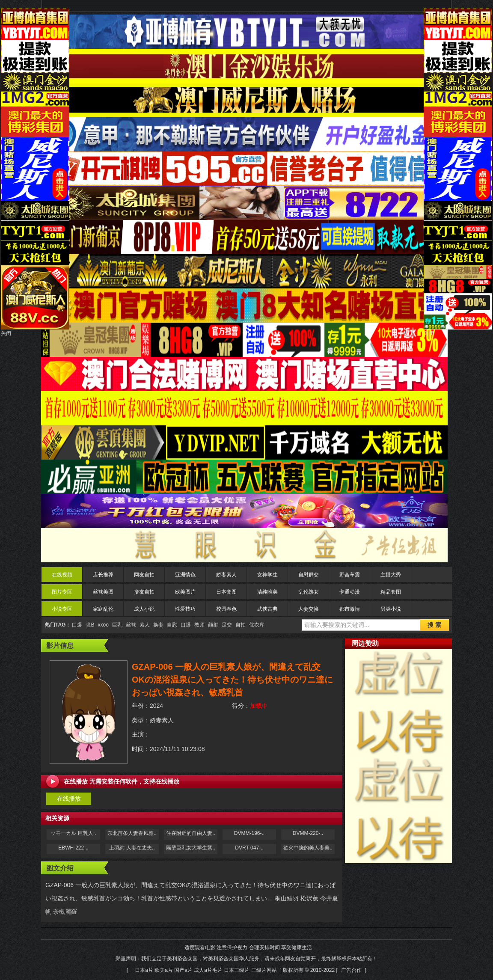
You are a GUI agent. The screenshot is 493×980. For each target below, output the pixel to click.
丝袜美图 (103, 592)
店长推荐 (103, 575)
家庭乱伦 (103, 609)
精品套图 (391, 592)
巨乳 (117, 625)
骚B (90, 625)
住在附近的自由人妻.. (191, 833)
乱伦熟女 (309, 592)
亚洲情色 (185, 575)
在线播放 (69, 799)
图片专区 (62, 592)
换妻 (158, 625)
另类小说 (391, 609)
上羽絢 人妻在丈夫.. (132, 848)
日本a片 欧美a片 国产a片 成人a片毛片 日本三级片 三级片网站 (206, 970)
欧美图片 (185, 592)
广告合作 (351, 970)
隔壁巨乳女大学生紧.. (191, 848)
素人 (145, 625)
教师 (199, 625)
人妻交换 (309, 609)
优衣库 (257, 625)
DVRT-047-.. (249, 848)
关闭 (6, 333)
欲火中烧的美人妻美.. (308, 848)
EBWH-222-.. (73, 848)
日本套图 (226, 592)
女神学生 (267, 575)
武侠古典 (267, 609)
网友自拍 (144, 575)
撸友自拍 (144, 592)
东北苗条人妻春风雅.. (132, 833)
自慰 (172, 625)
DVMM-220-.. (308, 833)
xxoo (103, 625)
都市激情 (350, 609)
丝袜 (131, 625)
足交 (227, 625)
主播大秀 (391, 575)
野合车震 (350, 575)
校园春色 (226, 609)
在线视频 (62, 575)
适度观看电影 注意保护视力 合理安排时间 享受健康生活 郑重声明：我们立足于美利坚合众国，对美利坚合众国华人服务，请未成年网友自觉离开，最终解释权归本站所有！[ (246, 959)
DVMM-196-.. (249, 833)
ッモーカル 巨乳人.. (73, 833)
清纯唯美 (267, 592)
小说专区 (62, 609)
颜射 (213, 625)
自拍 (241, 625)
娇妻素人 (226, 575)
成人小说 (144, 609)
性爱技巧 (185, 609)
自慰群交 (309, 575)
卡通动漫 (350, 592)
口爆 (77, 625)
